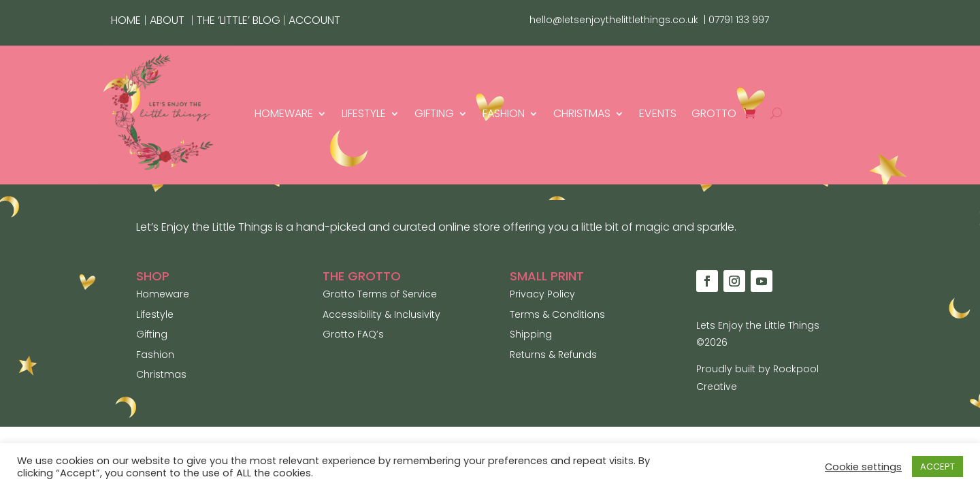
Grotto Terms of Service (380, 294)
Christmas (161, 374)
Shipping (531, 334)
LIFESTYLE (364, 113)
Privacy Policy (542, 294)
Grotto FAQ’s (353, 334)
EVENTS (658, 113)
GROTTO (714, 113)
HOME (126, 20)
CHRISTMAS (582, 113)
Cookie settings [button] (863, 467)
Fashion (155, 355)
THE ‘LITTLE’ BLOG (240, 20)
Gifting (152, 334)
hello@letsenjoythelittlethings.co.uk (614, 20)
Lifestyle (155, 314)
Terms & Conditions (557, 314)
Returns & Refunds (553, 355)
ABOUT (167, 20)
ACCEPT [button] (937, 467)
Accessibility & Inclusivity (381, 314)
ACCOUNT (314, 20)
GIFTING (434, 113)
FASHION (504, 113)
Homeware (163, 294)
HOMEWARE (284, 113)
